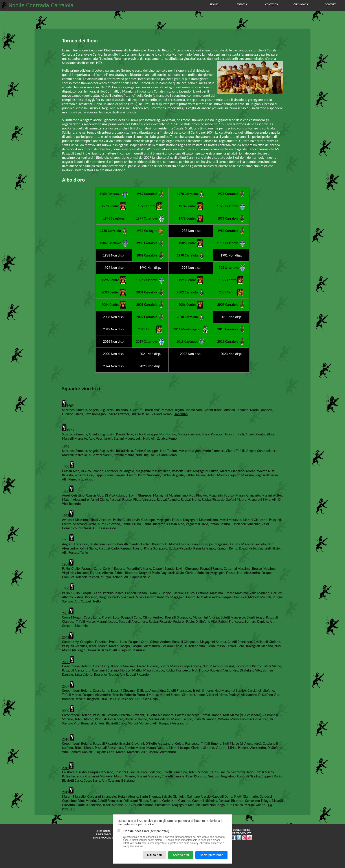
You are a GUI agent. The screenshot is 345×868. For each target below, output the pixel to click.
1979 (66, 467)
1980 (66, 491)
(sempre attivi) (143, 831)
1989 (66, 564)
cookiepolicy (241, 830)
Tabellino (181, 414)
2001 (66, 613)
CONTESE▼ (272, 4)
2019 (66, 792)
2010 (66, 739)
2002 (66, 638)
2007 (66, 686)
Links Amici (104, 834)
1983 (66, 516)
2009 (66, 711)
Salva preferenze (211, 855)
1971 (66, 447)
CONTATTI (331, 4)
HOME (214, 4)
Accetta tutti (181, 855)
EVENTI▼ (243, 4)
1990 (66, 589)
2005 (66, 662)
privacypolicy (241, 833)
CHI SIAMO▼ (301, 4)
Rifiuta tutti (154, 855)
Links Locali (103, 831)
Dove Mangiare (104, 838)
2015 (66, 768)
